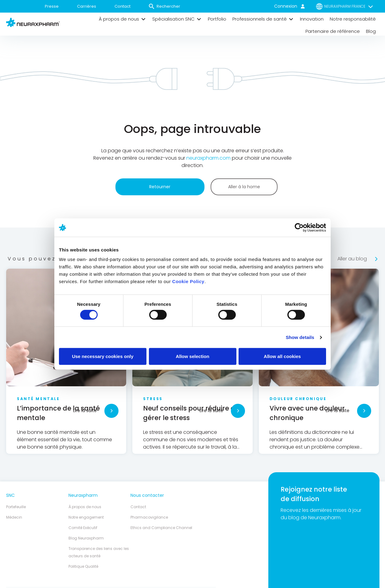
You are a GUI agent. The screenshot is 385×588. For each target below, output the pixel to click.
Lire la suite (85, 411)
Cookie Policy (188, 281)
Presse (52, 6)
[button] (122, 19)
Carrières (87, 6)
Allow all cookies (282, 356)
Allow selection (192, 356)
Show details (300, 337)
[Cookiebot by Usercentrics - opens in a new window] (299, 228)
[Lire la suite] (111, 411)
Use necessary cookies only (103, 356)
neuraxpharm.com (208, 158)
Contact (122, 6)
